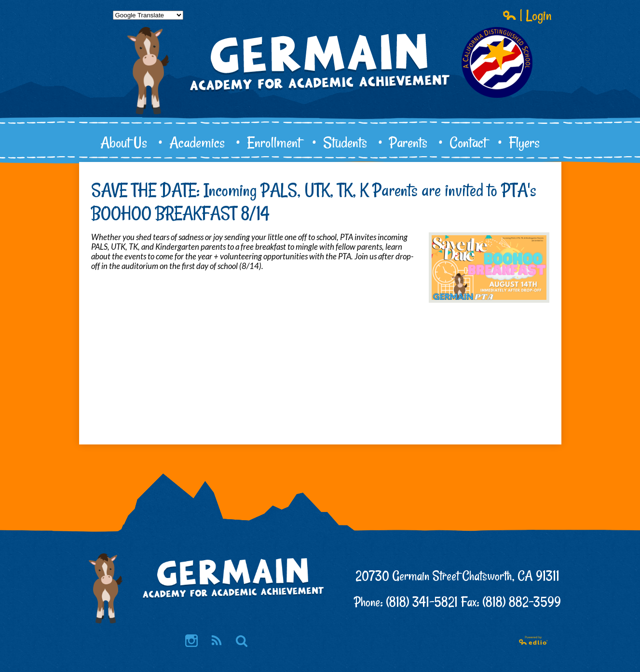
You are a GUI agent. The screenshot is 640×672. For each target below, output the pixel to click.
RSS (216, 641)
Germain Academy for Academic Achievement (320, 94)
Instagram (191, 641)
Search (242, 641)
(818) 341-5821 (422, 602)
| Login (527, 15)
